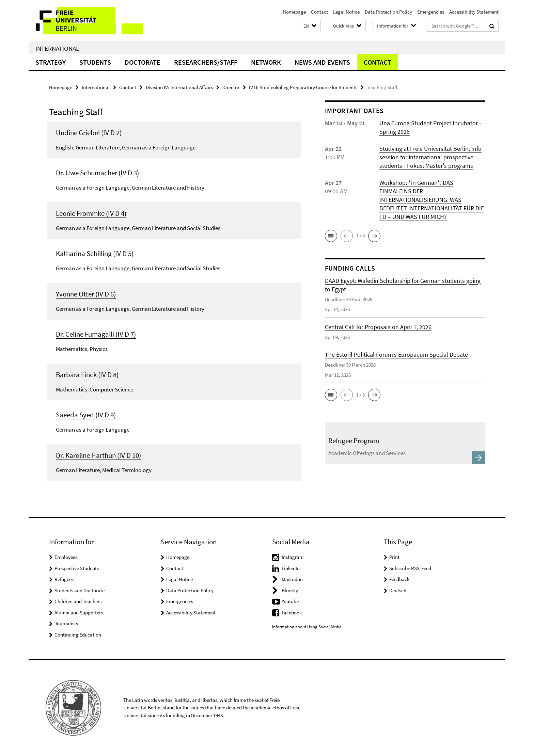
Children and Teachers (78, 601)
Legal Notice (346, 12)
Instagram (293, 557)
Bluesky (290, 590)
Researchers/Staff (206, 62)
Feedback (399, 579)
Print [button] (394, 557)
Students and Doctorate (80, 590)
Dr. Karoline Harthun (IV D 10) (98, 455)
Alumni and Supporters (79, 613)
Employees (66, 557)
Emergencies (431, 12)
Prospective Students (77, 568)
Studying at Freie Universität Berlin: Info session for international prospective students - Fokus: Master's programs (430, 157)
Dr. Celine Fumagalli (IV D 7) (96, 334)
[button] (310, 26)
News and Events (322, 62)
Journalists (66, 623)
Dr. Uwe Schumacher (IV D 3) (97, 173)
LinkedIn (291, 568)
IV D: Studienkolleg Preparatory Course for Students (303, 87)
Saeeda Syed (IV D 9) (86, 415)
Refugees (64, 579)
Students (95, 62)
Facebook (292, 613)
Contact (319, 12)
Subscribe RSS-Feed (410, 568)
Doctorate (143, 62)
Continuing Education (78, 635)
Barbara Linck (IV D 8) (87, 375)
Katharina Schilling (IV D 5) (95, 253)
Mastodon (292, 579)
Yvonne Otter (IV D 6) (86, 294)
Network (266, 62)
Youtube (290, 601)
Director (231, 87)
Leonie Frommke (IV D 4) (91, 213)
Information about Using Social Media (307, 627)
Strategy (51, 62)
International (57, 48)
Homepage (294, 12)
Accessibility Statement (474, 12)
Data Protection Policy (388, 12)
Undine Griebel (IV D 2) (89, 133)
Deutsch (398, 590)
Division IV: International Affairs (179, 87)
